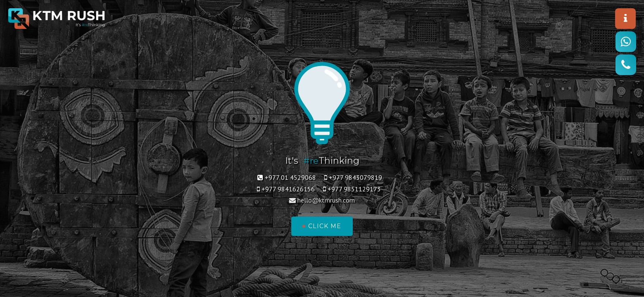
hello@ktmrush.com (326, 200)
